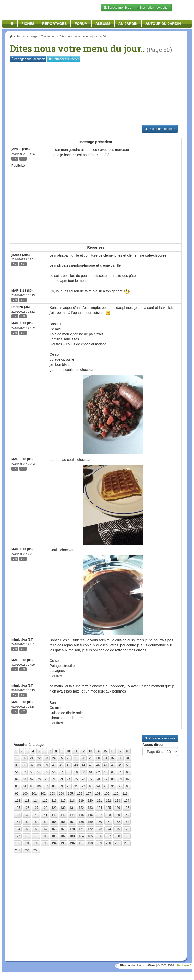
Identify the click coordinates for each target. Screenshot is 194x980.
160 (99, 822)
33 (120, 758)
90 (69, 786)
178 (27, 836)
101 (34, 794)
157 (72, 822)
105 (70, 794)
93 (91, 786)
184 (81, 836)
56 (54, 772)
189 (127, 836)
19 (17, 758)
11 (75, 751)
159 (90, 822)
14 (98, 751)
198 (90, 843)
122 (108, 801)
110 (116, 794)
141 (45, 815)
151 (18, 822)
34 (128, 758)
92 (83, 786)
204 (27, 850)
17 (120, 751)
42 (69, 765)
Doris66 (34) (20, 307)
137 (127, 808)
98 (128, 786)
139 (27, 815)
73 (61, 779)
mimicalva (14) (22, 640)
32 (113, 758)
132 (81, 808)
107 (89, 794)
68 (24, 779)
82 (128, 779)
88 (54, 786)
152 (27, 822)
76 (83, 779)
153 (36, 822)
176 (127, 829)
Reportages (54, 24)
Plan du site (128, 965)
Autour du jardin (163, 24)
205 (36, 850)
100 (25, 794)
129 (54, 808)
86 (39, 786)
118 (72, 801)
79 (105, 779)
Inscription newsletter (153, 8)
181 (54, 836)
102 (43, 794)
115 (45, 801)
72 (54, 779)
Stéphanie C (184, 965)
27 (76, 758)
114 (36, 801)
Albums (103, 24)
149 (117, 815)
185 (90, 836)
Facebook (28, 59)
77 (91, 779)
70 (39, 779)
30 (98, 758)
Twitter (64, 59)
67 (17, 779)
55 (46, 772)
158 (81, 822)
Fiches (28, 24)
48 (113, 765)
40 (54, 765)
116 (54, 801)
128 (45, 808)
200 (108, 843)
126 (27, 808)
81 (120, 779)
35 (17, 765)
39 (46, 765)
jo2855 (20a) (20, 149)
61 (91, 772)
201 (117, 843)
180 (45, 836)
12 (83, 751)
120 (90, 801)
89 (61, 786)
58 (69, 772)
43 (76, 765)
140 (36, 815)
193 (45, 843)
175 (117, 829)
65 (120, 772)
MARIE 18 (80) (22, 291)
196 (72, 843)
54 (39, 772)
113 (27, 801)
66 (128, 772)
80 (113, 779)
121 (99, 801)
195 (63, 843)
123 (117, 801)
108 (98, 794)
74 (69, 779)
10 (68, 751)
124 (127, 801)
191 (27, 843)
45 (91, 765)
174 (108, 829)
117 (63, 801)
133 (90, 808)
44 (83, 765)
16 (113, 751)
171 (81, 829)
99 (17, 794)
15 (105, 751)
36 (24, 765)
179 (36, 836)
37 (32, 765)
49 (120, 765)
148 (108, 815)
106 (80, 794)
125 (18, 808)
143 (63, 815)
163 (127, 822)
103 (52, 794)
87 (46, 786)
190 (18, 843)
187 (108, 836)
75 (76, 779)
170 (72, 829)
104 (61, 794)
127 (36, 808)
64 (113, 772)
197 (81, 843)
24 (54, 758)
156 (63, 822)
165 (27, 829)
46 (98, 765)
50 (128, 765)
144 (72, 815)
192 (36, 843)
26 (69, 758)
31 (105, 758)
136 (117, 808)
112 (18, 801)
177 (18, 836)
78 (98, 779)
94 (98, 786)
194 (54, 843)
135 (108, 808)
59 (76, 772)
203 (18, 850)
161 (108, 822)
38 (39, 765)
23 (46, 758)
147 (99, 815)
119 (81, 801)
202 (127, 843)
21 (32, 758)
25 (61, 758)
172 (90, 829)
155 (54, 822)
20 (24, 758)
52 (24, 772)
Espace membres (117, 8)
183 (72, 836)
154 (45, 822)
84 (24, 786)
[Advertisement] (96, 93)
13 (90, 751)
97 (120, 786)
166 (36, 829)
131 (72, 808)
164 (18, 829)
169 (63, 829)
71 (46, 779)
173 (99, 829)
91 (76, 786)
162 (117, 822)
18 (127, 751)
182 (63, 836)
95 (105, 786)
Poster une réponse (160, 129)
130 (63, 808)
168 (54, 829)
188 (117, 836)
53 (32, 772)
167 (45, 829)
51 (17, 772)
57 (61, 772)
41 (61, 765)
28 (83, 758)
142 (54, 815)
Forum (81, 24)
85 (32, 786)
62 (98, 772)
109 (107, 794)
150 (127, 815)
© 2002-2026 (166, 965)
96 (113, 786)
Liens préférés (146, 965)
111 (125, 794)
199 (99, 843)
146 (90, 815)
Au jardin (128, 24)
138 (18, 815)
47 (105, 765)
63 (105, 772)
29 (91, 758)
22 (39, 758)
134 (99, 808)
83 (17, 786)
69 (32, 779)
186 (99, 836)
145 (81, 815)
